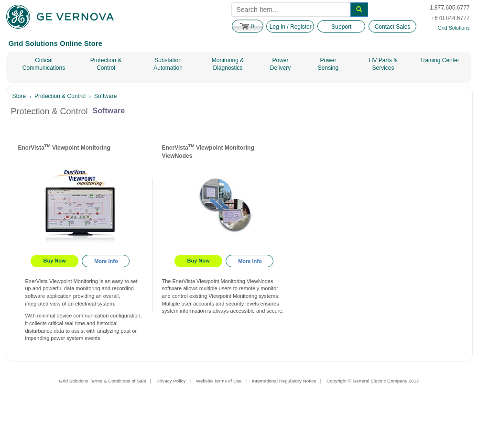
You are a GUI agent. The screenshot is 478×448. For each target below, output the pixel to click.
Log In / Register (291, 27)
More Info (106, 261)
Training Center (440, 60)
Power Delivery (280, 64)
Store (19, 96)
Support (341, 27)
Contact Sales (393, 27)
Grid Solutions (454, 28)
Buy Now (55, 261)
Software (105, 96)
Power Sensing (328, 64)
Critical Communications (44, 64)
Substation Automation (168, 64)
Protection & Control (106, 64)
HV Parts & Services (383, 64)
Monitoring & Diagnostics (228, 64)
